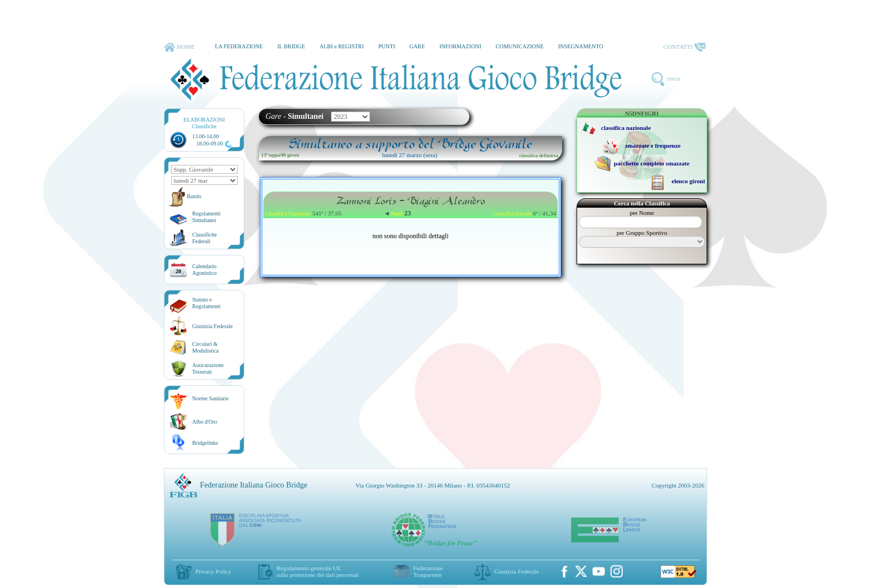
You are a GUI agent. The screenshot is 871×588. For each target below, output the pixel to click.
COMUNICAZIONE (520, 46)
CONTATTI (684, 47)
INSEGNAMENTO (581, 46)
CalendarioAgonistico (204, 270)
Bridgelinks (205, 443)
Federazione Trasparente (428, 571)
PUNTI (387, 46)
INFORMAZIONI (460, 46)
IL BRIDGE (291, 46)
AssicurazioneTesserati (208, 368)
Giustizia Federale (212, 326)
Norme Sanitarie (211, 398)
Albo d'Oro (205, 422)
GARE (417, 46)
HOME (179, 47)
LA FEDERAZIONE (239, 46)
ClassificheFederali (204, 238)
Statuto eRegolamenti (206, 303)
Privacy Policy (213, 571)
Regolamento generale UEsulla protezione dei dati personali (318, 571)
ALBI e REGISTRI (342, 46)
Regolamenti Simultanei (206, 217)
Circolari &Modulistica (206, 347)
